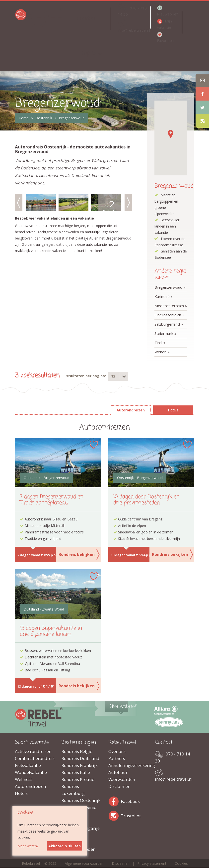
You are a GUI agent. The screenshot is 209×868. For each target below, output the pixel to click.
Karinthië (162, 296)
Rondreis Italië (76, 772)
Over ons (117, 751)
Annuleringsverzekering (128, 765)
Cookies (181, 863)
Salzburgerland (167, 324)
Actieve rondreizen (33, 751)
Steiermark (164, 333)
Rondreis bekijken (77, 554)
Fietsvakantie (28, 765)
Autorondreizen (30, 786)
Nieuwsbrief (167, 14)
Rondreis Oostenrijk (81, 800)
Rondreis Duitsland (80, 758)
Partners (117, 758)
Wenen (160, 352)
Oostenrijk (44, 118)
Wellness (24, 779)
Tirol (158, 343)
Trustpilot (115, 815)
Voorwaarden (122, 779)
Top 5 (88, 53)
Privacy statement (152, 863)
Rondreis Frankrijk (80, 765)
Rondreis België (77, 751)
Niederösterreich (169, 306)
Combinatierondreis (35, 758)
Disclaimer (119, 786)
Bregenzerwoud (72, 118)
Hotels (21, 793)
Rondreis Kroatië (78, 779)
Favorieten (166, 40)
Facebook (115, 801)
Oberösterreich (168, 315)
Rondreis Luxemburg (73, 790)
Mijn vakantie (164, 24)
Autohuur (118, 772)
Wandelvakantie (31, 772)
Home (24, 118)
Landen (86, 19)
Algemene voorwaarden (84, 863)
